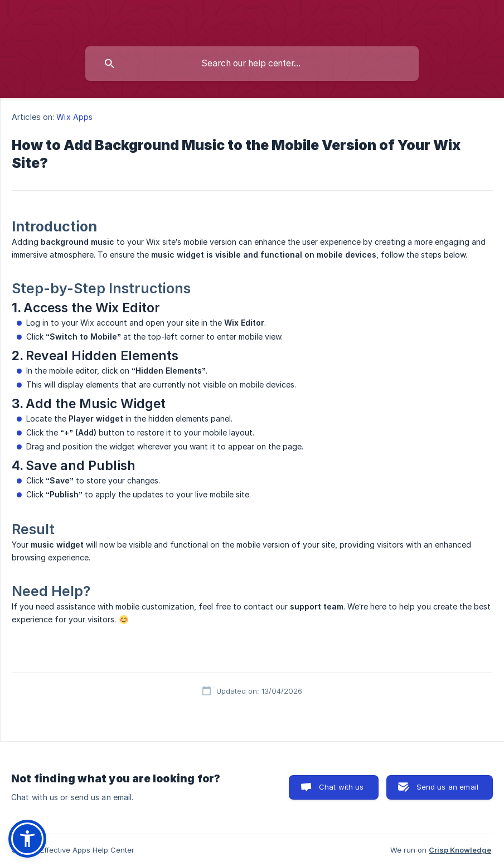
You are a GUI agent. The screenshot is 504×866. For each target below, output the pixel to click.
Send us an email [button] (447, 787)
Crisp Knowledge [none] (460, 850)
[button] (27, 839)
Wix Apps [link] (74, 117)
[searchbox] (252, 64)
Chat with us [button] (341, 787)
